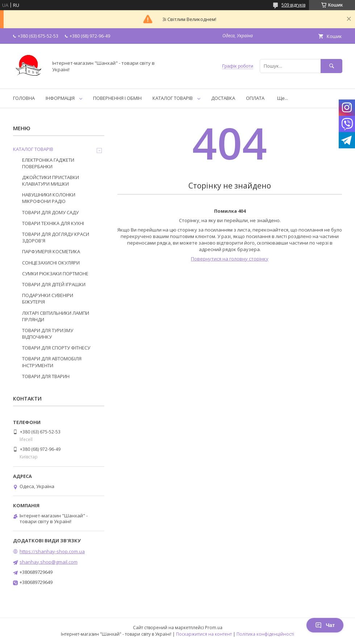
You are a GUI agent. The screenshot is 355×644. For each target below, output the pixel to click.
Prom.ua (214, 628)
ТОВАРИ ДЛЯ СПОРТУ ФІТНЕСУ (56, 348)
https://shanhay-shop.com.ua (52, 551)
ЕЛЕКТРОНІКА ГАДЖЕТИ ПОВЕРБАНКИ (48, 163)
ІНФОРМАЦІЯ (60, 98)
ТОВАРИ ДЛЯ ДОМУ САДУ (50, 212)
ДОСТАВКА (223, 98)
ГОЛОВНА (24, 98)
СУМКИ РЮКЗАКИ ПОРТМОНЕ (55, 274)
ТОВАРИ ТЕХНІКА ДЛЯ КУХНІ (53, 223)
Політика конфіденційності (265, 634)
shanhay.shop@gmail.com (49, 562)
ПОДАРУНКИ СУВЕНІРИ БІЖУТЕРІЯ (48, 298)
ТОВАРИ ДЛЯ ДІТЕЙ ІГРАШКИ (54, 284)
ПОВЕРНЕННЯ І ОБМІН (117, 98)
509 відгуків (293, 5)
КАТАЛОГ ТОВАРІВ (173, 98)
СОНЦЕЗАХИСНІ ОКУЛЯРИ (51, 263)
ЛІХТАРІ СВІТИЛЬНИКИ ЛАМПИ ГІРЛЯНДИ (56, 316)
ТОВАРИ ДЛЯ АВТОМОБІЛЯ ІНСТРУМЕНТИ (52, 362)
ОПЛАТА (255, 98)
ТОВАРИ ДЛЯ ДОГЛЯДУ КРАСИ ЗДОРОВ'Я (56, 237)
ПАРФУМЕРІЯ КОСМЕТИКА (51, 251)
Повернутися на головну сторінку (230, 259)
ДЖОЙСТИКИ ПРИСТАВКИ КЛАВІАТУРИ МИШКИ (51, 181)
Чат (325, 625)
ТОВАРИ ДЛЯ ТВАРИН (46, 376)
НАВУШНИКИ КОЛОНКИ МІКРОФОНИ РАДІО (49, 198)
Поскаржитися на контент (204, 634)
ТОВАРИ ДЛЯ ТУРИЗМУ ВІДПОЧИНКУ (48, 334)
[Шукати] (331, 66)
